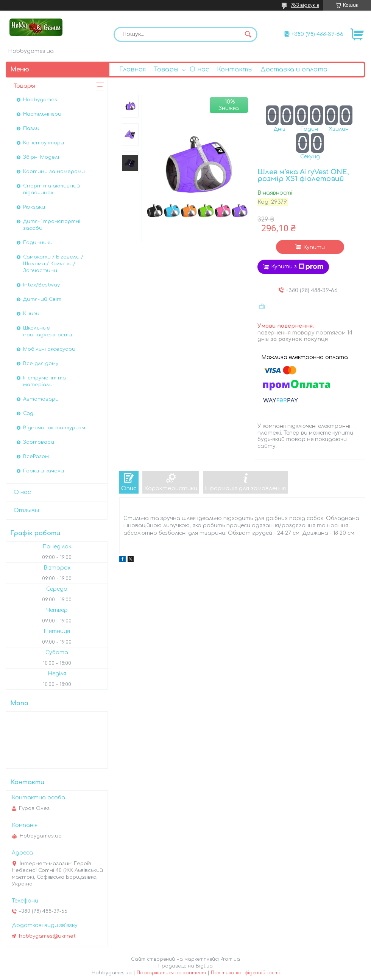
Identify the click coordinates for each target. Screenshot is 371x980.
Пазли (31, 128)
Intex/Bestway (41, 285)
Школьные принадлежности (48, 331)
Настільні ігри (42, 114)
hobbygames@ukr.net (47, 936)
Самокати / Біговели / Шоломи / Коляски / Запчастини (53, 264)
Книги (31, 314)
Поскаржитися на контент (171, 973)
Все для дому (41, 364)
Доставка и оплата (294, 70)
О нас (199, 70)
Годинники (38, 243)
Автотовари (41, 399)
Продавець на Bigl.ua (185, 966)
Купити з (297, 267)
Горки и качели (44, 471)
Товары (166, 70)
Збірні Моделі (41, 157)
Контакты (235, 70)
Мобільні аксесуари (49, 349)
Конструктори (44, 143)
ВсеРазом (36, 457)
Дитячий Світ (42, 299)
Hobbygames (40, 100)
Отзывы (26, 510)
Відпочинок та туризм (54, 428)
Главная (132, 70)
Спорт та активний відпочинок (51, 189)
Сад (28, 413)
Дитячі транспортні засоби (52, 225)
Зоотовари (39, 442)
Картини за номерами (54, 172)
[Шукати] (248, 34)
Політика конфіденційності (245, 973)
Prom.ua (230, 959)
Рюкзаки (34, 207)
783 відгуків (305, 5)
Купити (314, 247)
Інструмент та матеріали (44, 381)
